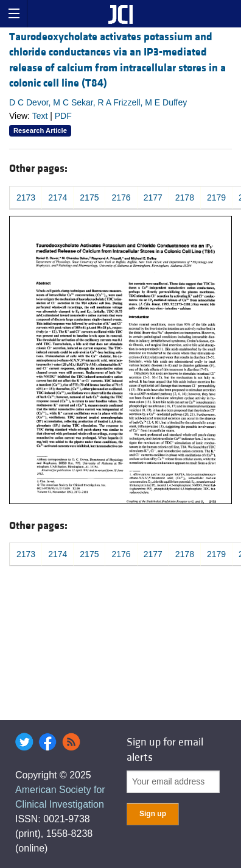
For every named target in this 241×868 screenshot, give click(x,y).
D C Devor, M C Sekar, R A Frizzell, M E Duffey (98, 102)
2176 (121, 197)
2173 (26, 197)
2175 (89, 197)
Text (40, 116)
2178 (185, 197)
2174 (58, 197)
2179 (216, 197)
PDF (63, 116)
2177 (153, 197)
